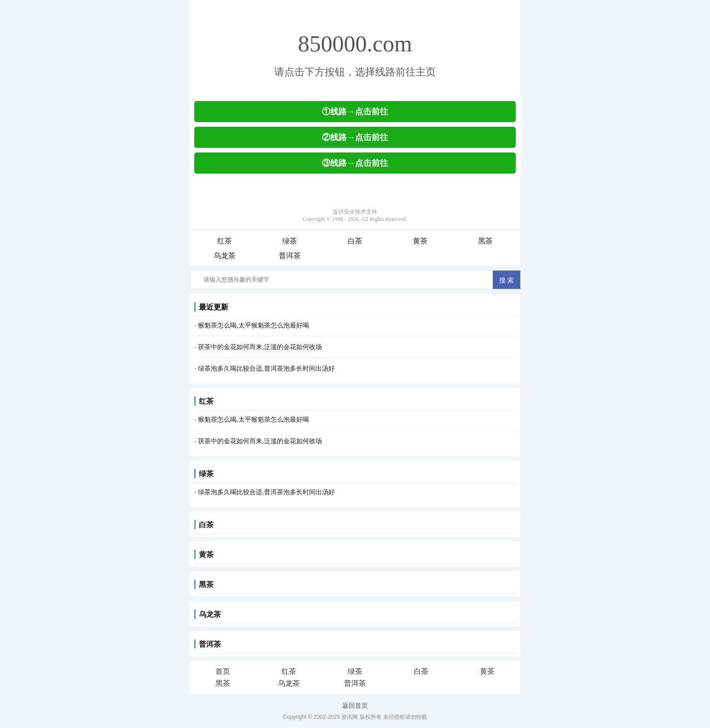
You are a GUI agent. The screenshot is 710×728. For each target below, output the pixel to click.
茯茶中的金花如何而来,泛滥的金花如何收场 (260, 347)
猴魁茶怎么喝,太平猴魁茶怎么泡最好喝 (254, 325)
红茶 (225, 241)
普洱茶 (290, 256)
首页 (223, 671)
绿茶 (290, 241)
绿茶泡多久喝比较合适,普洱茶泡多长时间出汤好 (266, 368)
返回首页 (355, 705)
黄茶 (420, 241)
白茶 (355, 241)
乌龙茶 (225, 256)
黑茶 (485, 241)
